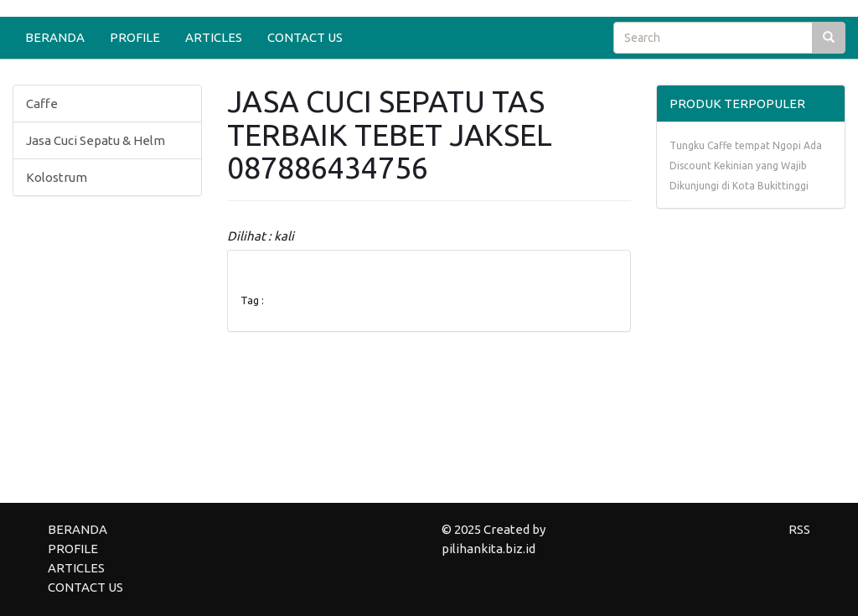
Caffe (42, 104)
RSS (799, 529)
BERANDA (55, 37)
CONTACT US (305, 37)
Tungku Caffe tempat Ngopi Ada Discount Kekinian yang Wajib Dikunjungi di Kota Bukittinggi (746, 166)
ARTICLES (214, 37)
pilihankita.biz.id (488, 549)
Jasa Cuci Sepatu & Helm (96, 140)
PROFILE (135, 37)
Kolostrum (57, 177)
